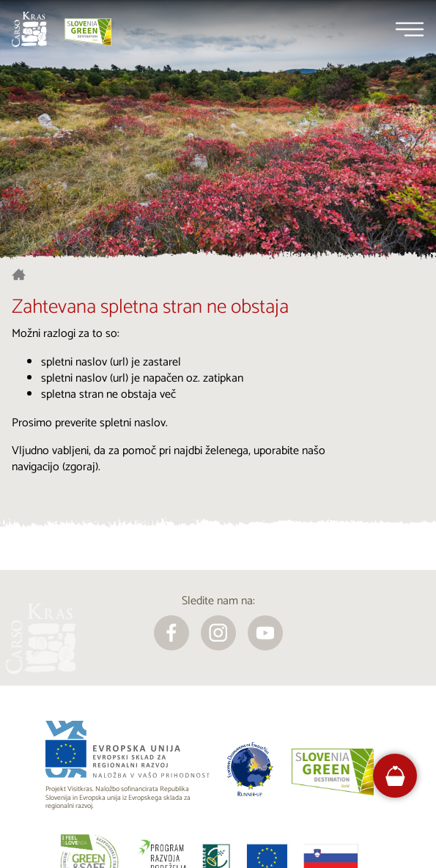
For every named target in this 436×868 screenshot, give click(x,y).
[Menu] (410, 29)
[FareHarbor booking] (395, 776)
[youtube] (265, 633)
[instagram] (218, 633)
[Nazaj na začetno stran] (29, 29)
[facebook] (171, 633)
